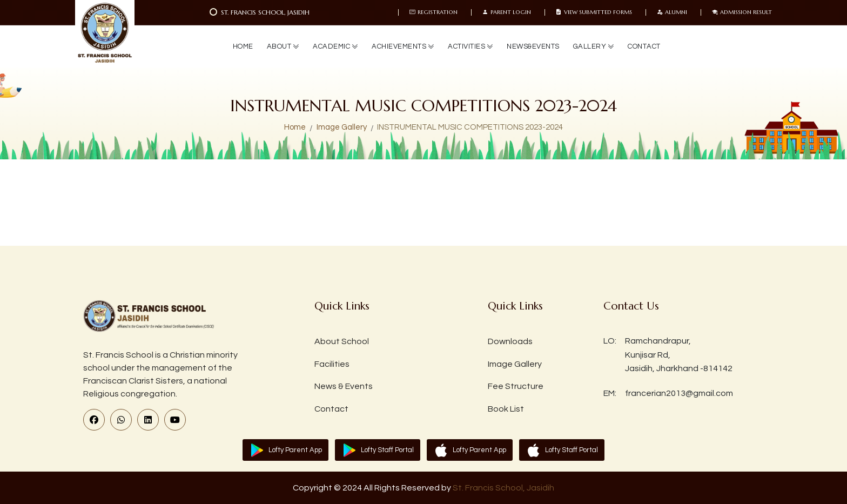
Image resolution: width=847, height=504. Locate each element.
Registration (433, 12)
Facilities (332, 364)
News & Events (344, 386)
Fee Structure (516, 386)
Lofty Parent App (295, 450)
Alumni (672, 12)
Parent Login (507, 12)
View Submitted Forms (594, 12)
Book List (506, 409)
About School (342, 341)
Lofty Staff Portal (387, 450)
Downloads (510, 341)
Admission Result (742, 12)
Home (295, 127)
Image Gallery (342, 127)
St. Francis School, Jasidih (503, 488)
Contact (331, 409)
